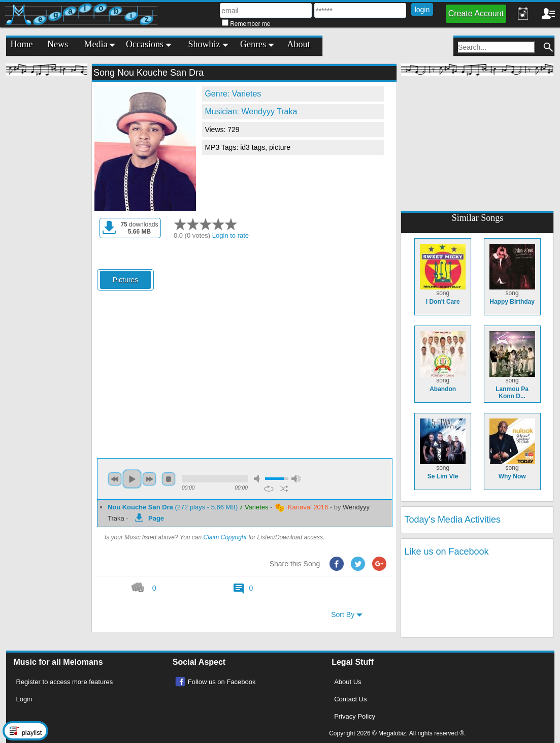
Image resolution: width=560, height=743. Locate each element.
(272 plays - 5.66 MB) (174, 507)
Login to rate (230, 235)
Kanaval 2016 (301, 508)
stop (169, 479)
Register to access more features (65, 682)
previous (115, 479)
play (132, 479)
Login (24, 699)
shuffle (284, 489)
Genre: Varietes (233, 94)
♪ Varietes (254, 507)
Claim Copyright (225, 537)
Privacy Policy (355, 716)
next (149, 479)
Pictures (126, 280)
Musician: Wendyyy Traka (251, 111)
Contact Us (350, 699)
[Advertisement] (47, 234)
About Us (348, 682)
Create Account (476, 13)
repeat (269, 489)
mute (258, 479)
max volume (296, 479)
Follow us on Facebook (222, 682)
